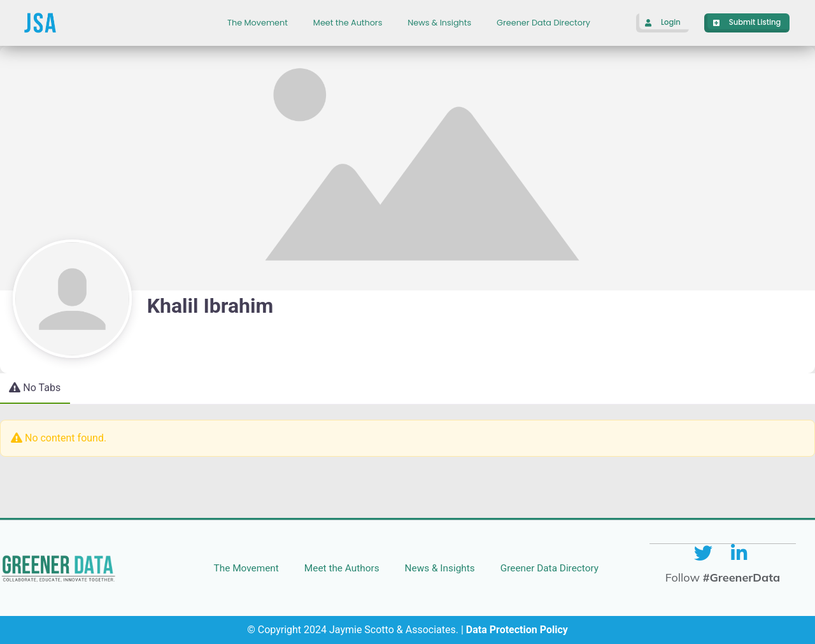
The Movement (258, 23)
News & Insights (439, 23)
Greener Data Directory (543, 23)
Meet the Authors (348, 23)
